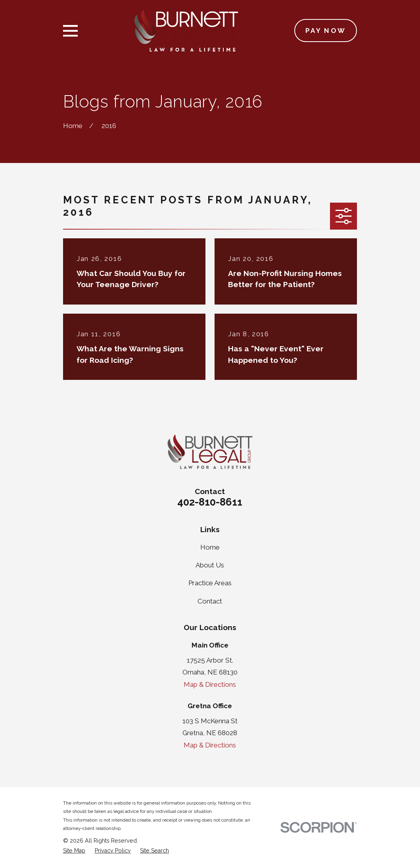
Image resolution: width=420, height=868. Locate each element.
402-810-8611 (210, 502)
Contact (210, 601)
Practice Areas (210, 583)
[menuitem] (74, 851)
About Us (210, 565)
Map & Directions (210, 684)
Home (210, 547)
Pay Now (326, 31)
